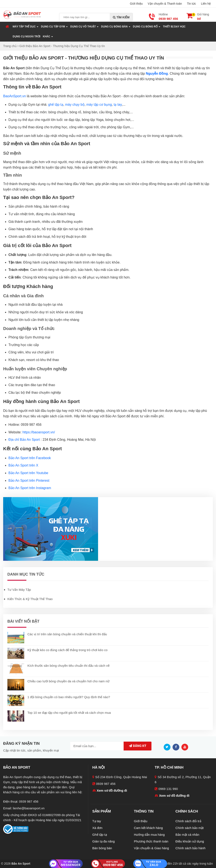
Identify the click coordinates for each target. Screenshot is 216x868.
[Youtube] (186, 747)
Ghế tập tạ (100, 835)
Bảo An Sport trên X (23, 465)
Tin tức (191, 4)
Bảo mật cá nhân (187, 835)
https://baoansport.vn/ (39, 432)
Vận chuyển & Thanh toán (165, 4)
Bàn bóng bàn (102, 848)
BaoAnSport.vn (15, 96)
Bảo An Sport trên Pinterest (29, 481)
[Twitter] (168, 747)
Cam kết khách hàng (148, 828)
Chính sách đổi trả (188, 821)
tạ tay (118, 105)
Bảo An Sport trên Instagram (30, 488)
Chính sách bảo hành (190, 848)
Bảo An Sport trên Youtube (28, 473)
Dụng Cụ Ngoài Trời (26, 37)
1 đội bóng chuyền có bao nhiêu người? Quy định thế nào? (69, 697)
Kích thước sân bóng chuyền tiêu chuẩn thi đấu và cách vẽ (68, 666)
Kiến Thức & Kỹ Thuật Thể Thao (30, 599)
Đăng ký (136, 746)
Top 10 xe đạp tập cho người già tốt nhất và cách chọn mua (69, 713)
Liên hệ (206, 4)
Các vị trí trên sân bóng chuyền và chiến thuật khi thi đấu (67, 634)
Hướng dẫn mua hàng (149, 835)
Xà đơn (97, 828)
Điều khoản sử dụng (190, 841)
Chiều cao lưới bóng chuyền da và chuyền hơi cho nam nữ (68, 681)
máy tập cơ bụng (99, 105)
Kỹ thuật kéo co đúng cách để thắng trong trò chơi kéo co (67, 650)
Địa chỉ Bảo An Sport (24, 440)
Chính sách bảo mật (190, 828)
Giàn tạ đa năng (104, 841)
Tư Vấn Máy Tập (19, 590)
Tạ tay (97, 821)
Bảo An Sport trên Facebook (30, 458)
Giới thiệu (136, 4)
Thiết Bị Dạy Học (174, 27)
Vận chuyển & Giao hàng (151, 848)
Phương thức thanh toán (151, 841)
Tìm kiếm (121, 17)
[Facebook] (177, 747)
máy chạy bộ (75, 105)
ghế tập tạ (56, 105)
